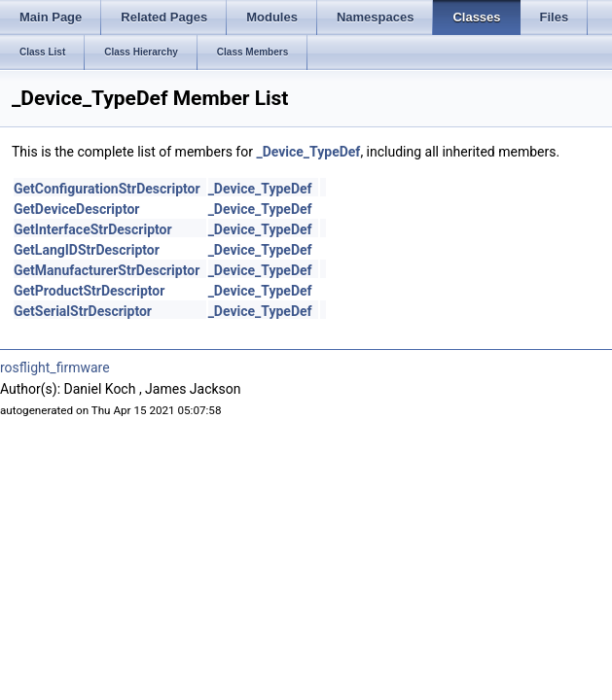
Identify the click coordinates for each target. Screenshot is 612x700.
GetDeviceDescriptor (77, 209)
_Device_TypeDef (308, 152)
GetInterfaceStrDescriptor (93, 229)
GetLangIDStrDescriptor (87, 250)
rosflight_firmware (55, 367)
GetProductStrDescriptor (89, 291)
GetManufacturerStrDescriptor (107, 270)
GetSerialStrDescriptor (83, 311)
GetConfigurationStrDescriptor (107, 189)
